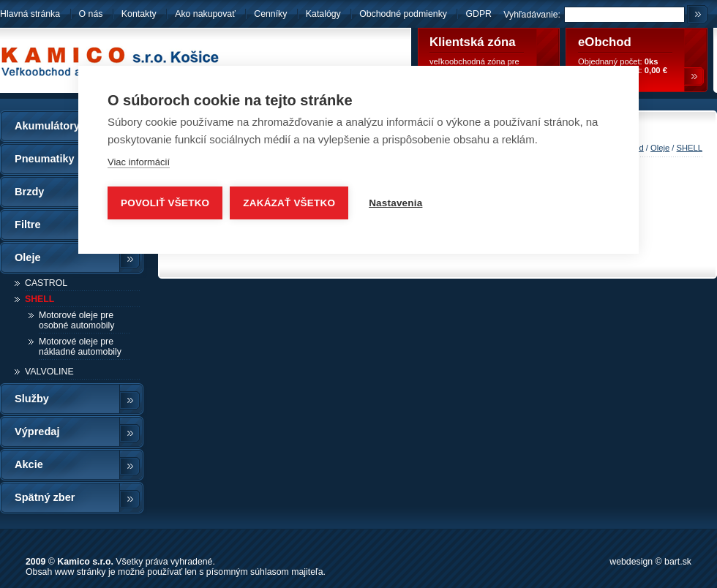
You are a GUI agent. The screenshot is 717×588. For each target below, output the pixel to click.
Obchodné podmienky (404, 14)
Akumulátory (47, 126)
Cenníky (270, 14)
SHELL (40, 299)
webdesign (631, 562)
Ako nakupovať (205, 14)
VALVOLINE (49, 372)
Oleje (28, 257)
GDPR (478, 14)
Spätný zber (45, 497)
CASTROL (46, 283)
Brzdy (29, 192)
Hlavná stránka (30, 14)
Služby (32, 399)
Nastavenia (395, 203)
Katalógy (323, 14)
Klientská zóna (473, 42)
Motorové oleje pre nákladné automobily (80, 347)
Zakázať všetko (289, 203)
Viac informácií (139, 162)
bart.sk (678, 562)
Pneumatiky (45, 159)
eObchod (605, 42)
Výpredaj (37, 431)
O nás (91, 14)
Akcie (29, 464)
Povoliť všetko (165, 203)
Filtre (28, 225)
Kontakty (139, 14)
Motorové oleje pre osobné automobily (76, 320)
